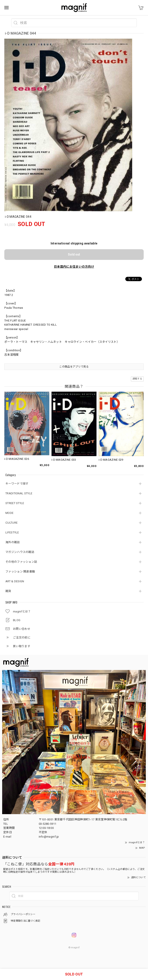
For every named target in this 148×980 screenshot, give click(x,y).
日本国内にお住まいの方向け (74, 267)
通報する (137, 379)
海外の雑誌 (13, 542)
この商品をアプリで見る (74, 367)
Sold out (74, 254)
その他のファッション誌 (21, 562)
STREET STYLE (15, 503)
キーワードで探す (17, 484)
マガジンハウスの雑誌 (20, 552)
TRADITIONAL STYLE (19, 493)
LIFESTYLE (12, 532)
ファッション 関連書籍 (20, 572)
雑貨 (8, 591)
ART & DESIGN (15, 581)
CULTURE (11, 523)
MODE (9, 513)
